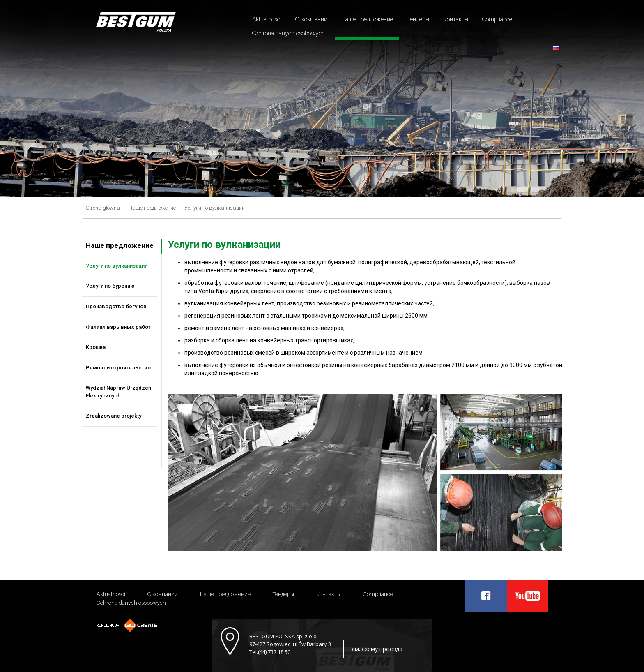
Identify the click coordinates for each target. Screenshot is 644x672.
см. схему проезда (377, 649)
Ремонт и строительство (118, 368)
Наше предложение (367, 19)
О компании (311, 19)
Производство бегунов (116, 306)
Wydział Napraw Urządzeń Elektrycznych (118, 392)
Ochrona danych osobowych (289, 33)
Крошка (96, 347)
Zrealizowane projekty (114, 416)
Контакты (456, 19)
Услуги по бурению (110, 286)
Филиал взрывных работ (118, 327)
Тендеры (418, 19)
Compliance (497, 19)
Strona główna (103, 208)
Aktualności (267, 19)
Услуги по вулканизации (215, 208)
